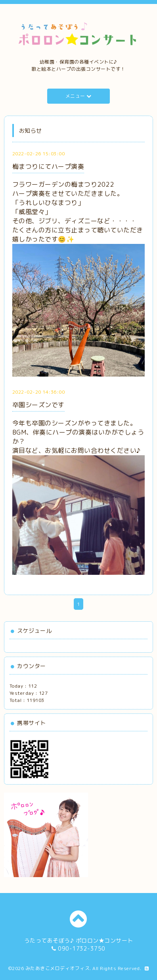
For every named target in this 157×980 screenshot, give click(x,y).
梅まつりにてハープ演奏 (48, 166)
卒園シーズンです (38, 405)
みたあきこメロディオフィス (58, 968)
